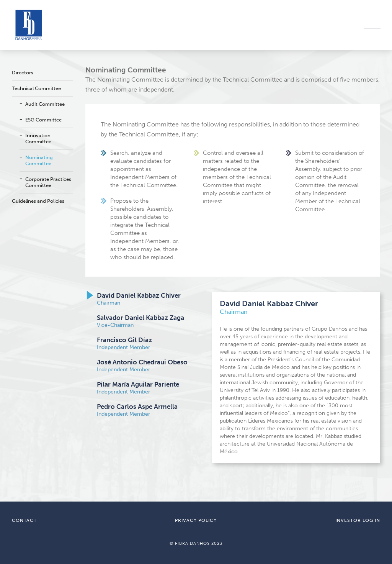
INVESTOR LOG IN (358, 520)
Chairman (139, 299)
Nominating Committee (39, 160)
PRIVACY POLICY (196, 520)
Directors (23, 73)
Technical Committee (36, 88)
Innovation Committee (38, 139)
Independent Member (124, 343)
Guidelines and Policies (38, 201)
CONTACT (24, 520)
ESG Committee (43, 120)
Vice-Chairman (140, 321)
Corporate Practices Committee (48, 182)
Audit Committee (45, 104)
